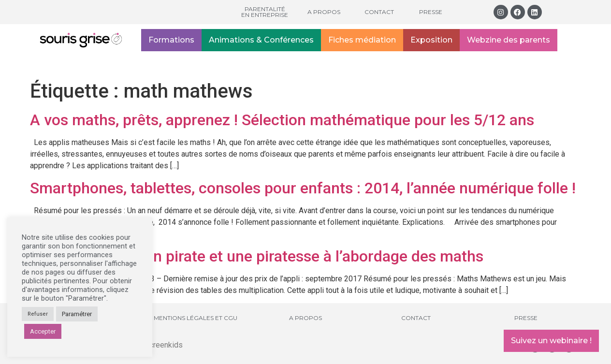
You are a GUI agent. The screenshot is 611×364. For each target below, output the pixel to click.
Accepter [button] (43, 331)
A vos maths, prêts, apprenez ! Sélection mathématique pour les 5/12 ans (282, 120)
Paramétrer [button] (77, 314)
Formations (171, 40)
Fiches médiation (362, 40)
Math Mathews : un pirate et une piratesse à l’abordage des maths (257, 256)
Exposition (431, 40)
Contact (379, 12)
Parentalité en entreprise (265, 12)
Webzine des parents (509, 40)
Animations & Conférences (261, 40)
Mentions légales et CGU (196, 318)
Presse (431, 12)
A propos (324, 12)
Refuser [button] (38, 314)
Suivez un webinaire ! (551, 341)
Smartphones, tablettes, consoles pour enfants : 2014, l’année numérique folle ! (303, 188)
